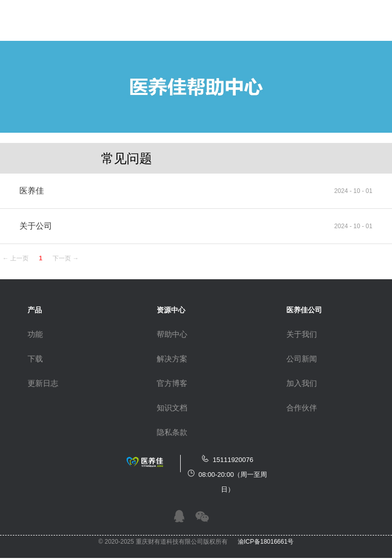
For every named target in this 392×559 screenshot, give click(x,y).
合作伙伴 (302, 408)
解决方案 (172, 359)
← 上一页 (16, 258)
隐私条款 (172, 432)
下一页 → (66, 258)
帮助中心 (172, 334)
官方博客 (172, 383)
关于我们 (302, 334)
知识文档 (172, 408)
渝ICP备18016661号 (266, 542)
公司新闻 (302, 359)
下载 (35, 359)
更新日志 (43, 383)
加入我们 (302, 383)
